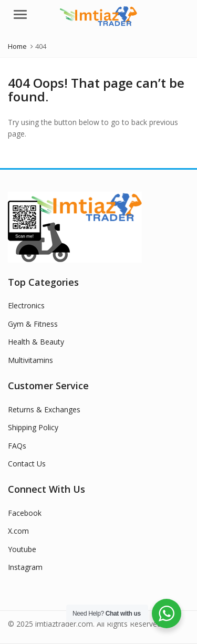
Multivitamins (30, 360)
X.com (18, 531)
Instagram (25, 567)
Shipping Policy (33, 427)
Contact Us (27, 464)
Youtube (22, 549)
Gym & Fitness (33, 324)
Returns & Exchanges (44, 409)
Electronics (26, 305)
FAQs (17, 446)
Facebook (25, 513)
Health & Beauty (36, 342)
